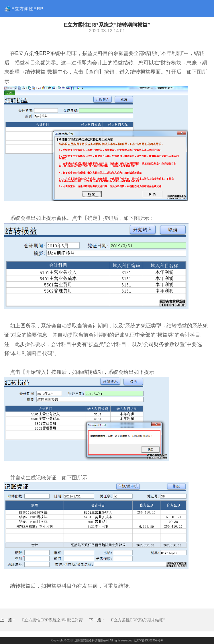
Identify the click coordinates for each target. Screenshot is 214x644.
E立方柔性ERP (33, 53)
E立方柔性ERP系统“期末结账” (138, 620)
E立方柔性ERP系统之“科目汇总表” (53, 620)
